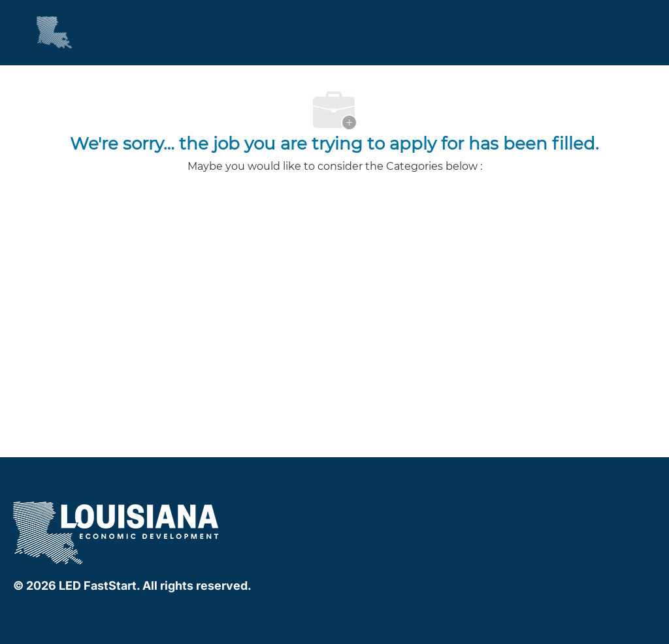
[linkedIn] (371, 509)
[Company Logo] (42, 32)
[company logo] (117, 531)
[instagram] (397, 509)
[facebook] (345, 509)
